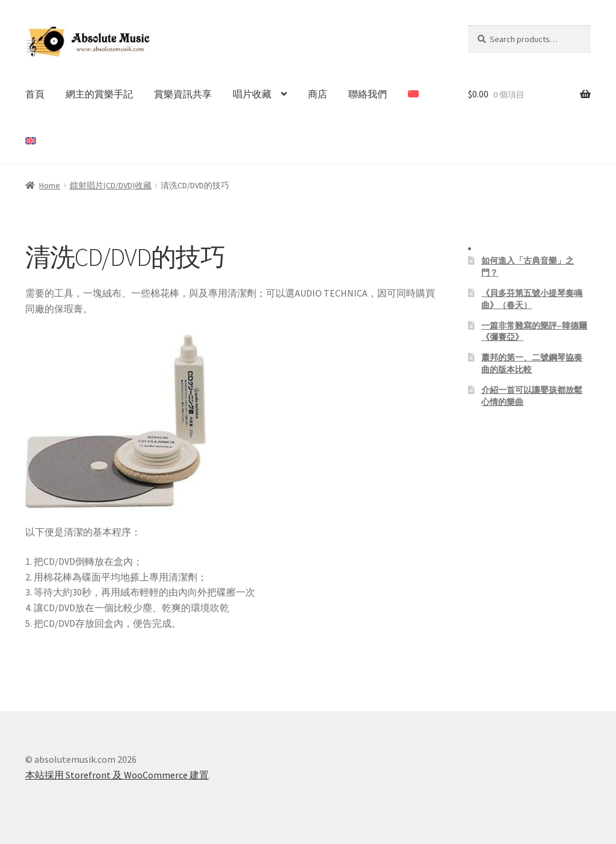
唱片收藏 (252, 94)
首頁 (35, 94)
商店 (318, 94)
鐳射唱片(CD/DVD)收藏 (111, 185)
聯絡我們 (368, 94)
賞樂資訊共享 (183, 94)
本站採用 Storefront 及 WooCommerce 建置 (117, 775)
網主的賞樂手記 (99, 94)
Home (50, 185)
